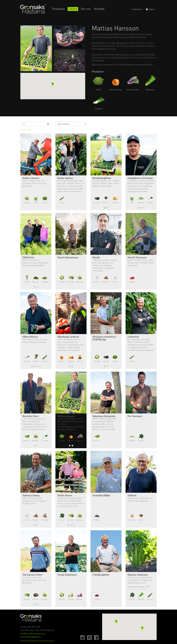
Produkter (58, 9)
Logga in (151, 9)
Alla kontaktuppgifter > (31, 637)
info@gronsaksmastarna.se (33, 633)
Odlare (73, 9)
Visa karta (26, 129)
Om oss (86, 9)
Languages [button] (137, 9)
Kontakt (99, 9)
